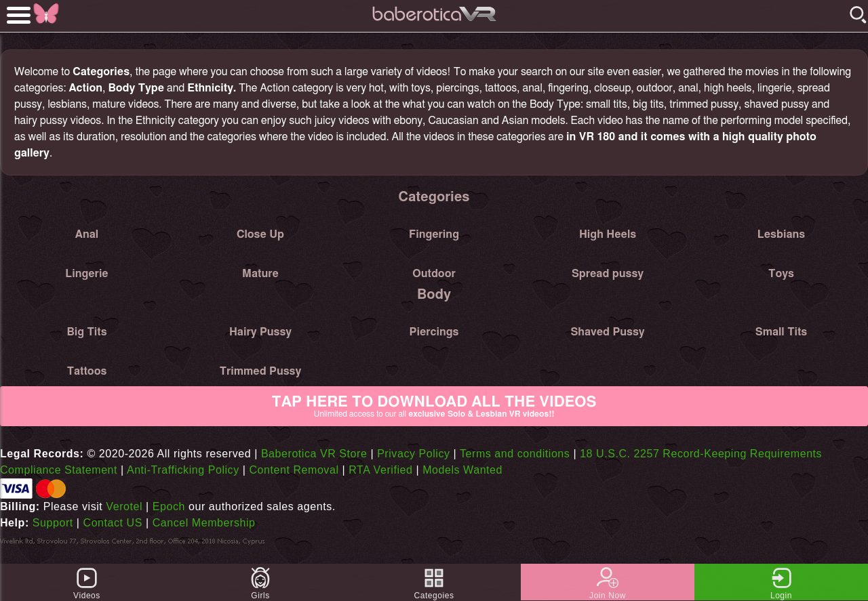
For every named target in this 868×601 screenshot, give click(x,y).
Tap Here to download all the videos (434, 407)
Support (53, 523)
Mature (260, 274)
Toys (781, 274)
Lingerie (86, 274)
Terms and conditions (515, 454)
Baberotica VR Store (314, 454)
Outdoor (434, 274)
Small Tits (781, 332)
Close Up (260, 234)
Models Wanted (462, 470)
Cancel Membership (204, 523)
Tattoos (87, 371)
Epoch (169, 506)
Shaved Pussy (607, 332)
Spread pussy (608, 274)
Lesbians (781, 234)
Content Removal (294, 470)
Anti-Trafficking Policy (183, 470)
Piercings (434, 332)
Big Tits (86, 332)
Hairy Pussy (260, 332)
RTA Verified (380, 470)
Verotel (124, 506)
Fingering (434, 234)
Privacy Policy (413, 454)
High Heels (608, 234)
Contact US (113, 523)
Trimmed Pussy (261, 371)
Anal (87, 234)
